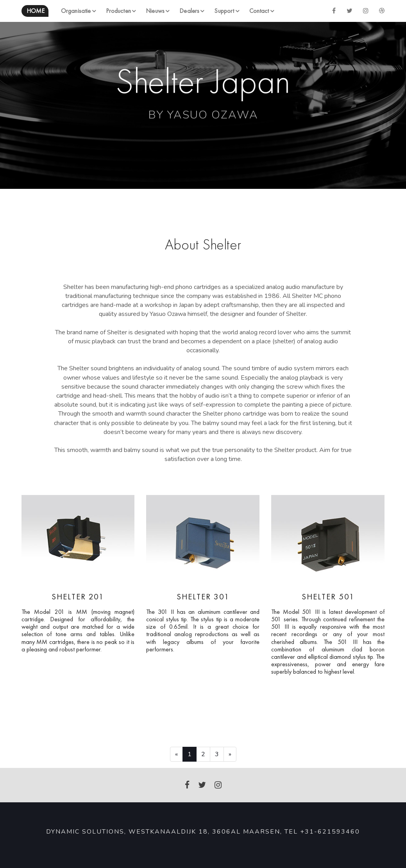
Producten (118, 11)
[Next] (230, 754)
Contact (259, 11)
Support (224, 11)
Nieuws (155, 11)
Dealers (189, 11)
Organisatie (76, 11)
